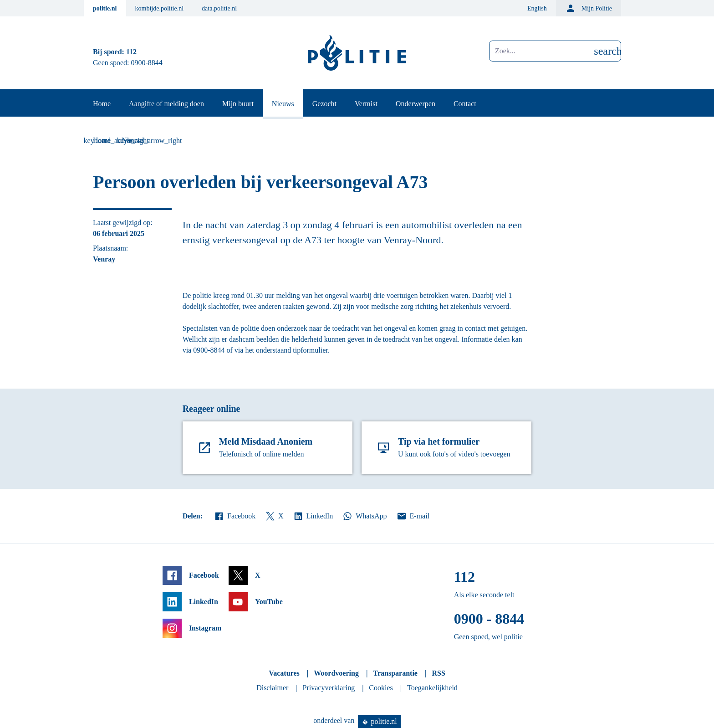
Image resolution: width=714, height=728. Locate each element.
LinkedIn (313, 516)
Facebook (235, 516)
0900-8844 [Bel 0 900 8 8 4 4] (147, 63)
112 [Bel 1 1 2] (131, 52)
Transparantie (395, 673)
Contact (465, 104)
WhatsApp (364, 516)
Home (102, 104)
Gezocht (324, 104)
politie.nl (105, 8)
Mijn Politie (589, 8)
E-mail (413, 516)
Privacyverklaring (329, 688)
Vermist (366, 104)
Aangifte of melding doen (166, 104)
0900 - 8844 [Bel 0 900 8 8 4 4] (489, 619)
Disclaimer (272, 688)
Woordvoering (336, 673)
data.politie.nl (219, 8)
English (537, 8)
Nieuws (283, 104)
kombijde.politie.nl (160, 8)
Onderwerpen (416, 104)
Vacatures (284, 673)
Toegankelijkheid (432, 688)
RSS (438, 673)
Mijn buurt (238, 104)
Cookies (381, 688)
